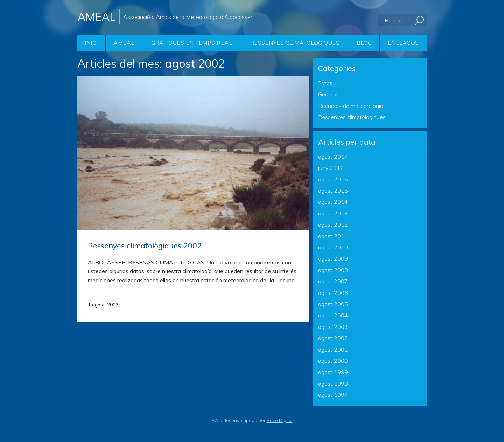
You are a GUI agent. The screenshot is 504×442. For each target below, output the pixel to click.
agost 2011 (333, 236)
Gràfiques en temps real (192, 43)
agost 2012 (333, 225)
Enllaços (403, 43)
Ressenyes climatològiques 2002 (145, 245)
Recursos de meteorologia (351, 106)
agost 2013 (333, 213)
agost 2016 (333, 179)
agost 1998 (333, 384)
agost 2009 (333, 258)
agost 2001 (333, 350)
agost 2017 (333, 157)
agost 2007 (333, 281)
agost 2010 (333, 247)
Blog (364, 43)
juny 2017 (331, 168)
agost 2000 (333, 361)
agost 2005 (333, 304)
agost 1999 (333, 372)
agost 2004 (333, 315)
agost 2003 (333, 327)
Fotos (325, 83)
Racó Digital (280, 420)
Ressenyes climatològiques (295, 43)
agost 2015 (333, 191)
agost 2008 (333, 270)
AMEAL (124, 43)
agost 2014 (333, 202)
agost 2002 (333, 338)
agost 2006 (333, 293)
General (328, 94)
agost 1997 (333, 395)
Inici (91, 43)
